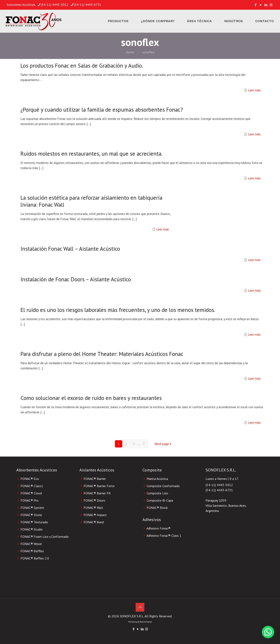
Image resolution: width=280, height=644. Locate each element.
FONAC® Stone (31, 515)
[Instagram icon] (271, 5)
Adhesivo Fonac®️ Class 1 (164, 535)
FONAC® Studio (32, 529)
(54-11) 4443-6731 (219, 490)
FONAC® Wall (93, 508)
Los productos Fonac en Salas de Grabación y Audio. (82, 66)
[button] (268, 632)
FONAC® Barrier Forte (99, 486)
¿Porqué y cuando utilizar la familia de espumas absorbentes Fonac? (102, 110)
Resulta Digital (146, 622)
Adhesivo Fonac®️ (158, 528)
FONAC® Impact (95, 515)
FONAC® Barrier (95, 479)
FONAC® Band (94, 522)
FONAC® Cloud (31, 493)
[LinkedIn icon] (266, 5)
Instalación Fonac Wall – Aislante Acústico (70, 249)
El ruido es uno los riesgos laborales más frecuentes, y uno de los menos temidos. (118, 310)
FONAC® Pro (29, 500)
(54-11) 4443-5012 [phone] (55, 5)
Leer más (254, 90)
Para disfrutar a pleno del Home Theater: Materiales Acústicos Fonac (102, 354)
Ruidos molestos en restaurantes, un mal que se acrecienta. (91, 154)
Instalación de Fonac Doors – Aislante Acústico (76, 279)
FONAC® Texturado (34, 522)
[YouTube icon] (261, 5)
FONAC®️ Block (157, 508)
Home (130, 52)
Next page (163, 444)
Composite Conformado (163, 486)
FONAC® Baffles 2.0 (35, 558)
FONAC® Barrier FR (97, 493)
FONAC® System (32, 508)
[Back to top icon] (140, 607)
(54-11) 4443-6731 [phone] (88, 5)
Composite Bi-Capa (160, 500)
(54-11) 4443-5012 (219, 485)
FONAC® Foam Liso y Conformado (45, 537)
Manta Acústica (157, 479)
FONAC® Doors (94, 500)
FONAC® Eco (30, 479)
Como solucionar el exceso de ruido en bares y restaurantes (91, 398)
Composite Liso (157, 493)
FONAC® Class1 (32, 486)
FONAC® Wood (31, 544)
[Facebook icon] (255, 5)
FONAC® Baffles (32, 551)
